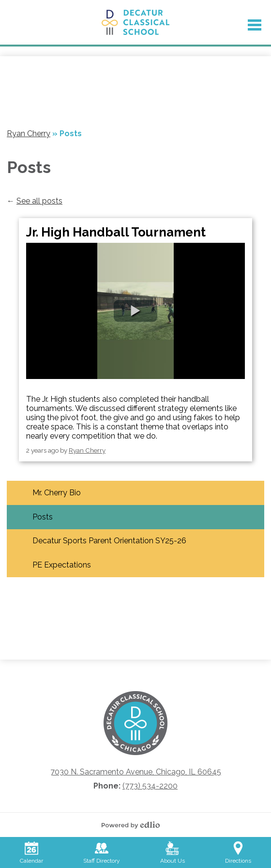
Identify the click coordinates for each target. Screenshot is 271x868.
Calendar (31, 853)
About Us (173, 853)
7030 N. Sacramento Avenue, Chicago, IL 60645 (136, 772)
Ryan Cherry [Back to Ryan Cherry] (29, 134)
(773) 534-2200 (150, 786)
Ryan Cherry (87, 450)
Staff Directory (102, 853)
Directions (238, 853)
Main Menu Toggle (255, 25)
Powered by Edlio (133, 825)
